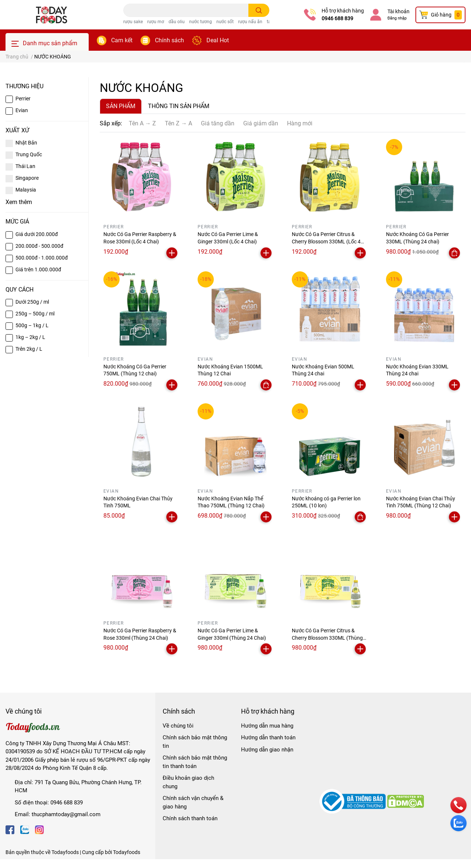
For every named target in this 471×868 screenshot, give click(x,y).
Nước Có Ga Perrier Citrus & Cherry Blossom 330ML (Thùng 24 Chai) (327, 638)
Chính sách (169, 40)
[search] (259, 10)
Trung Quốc (29, 154)
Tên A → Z (142, 123)
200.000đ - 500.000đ (39, 246)
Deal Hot (218, 40)
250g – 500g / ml (35, 314)
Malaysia (26, 190)
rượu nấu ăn (250, 22)
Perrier (23, 99)
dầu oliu (177, 22)
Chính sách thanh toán (190, 818)
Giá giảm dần (261, 123)
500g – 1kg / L (32, 325)
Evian (22, 110)
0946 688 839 (337, 18)
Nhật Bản (26, 143)
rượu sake (133, 22)
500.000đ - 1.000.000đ (42, 258)
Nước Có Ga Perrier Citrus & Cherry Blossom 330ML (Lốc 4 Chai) (326, 241)
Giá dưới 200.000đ (37, 234)
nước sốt (225, 22)
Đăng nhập (397, 18)
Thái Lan (25, 166)
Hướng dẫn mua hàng (267, 726)
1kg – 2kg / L (30, 337)
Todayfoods (127, 852)
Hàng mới (300, 123)
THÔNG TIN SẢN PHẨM (179, 106)
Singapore (27, 178)
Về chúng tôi (178, 726)
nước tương (201, 22)
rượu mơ (156, 22)
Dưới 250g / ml (32, 302)
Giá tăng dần (218, 123)
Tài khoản (399, 11)
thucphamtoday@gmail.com (66, 814)
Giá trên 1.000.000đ (38, 269)
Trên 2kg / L (29, 349)
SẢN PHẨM (121, 106)
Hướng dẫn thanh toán (268, 737)
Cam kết (122, 40)
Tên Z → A (178, 123)
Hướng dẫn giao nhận (267, 750)
